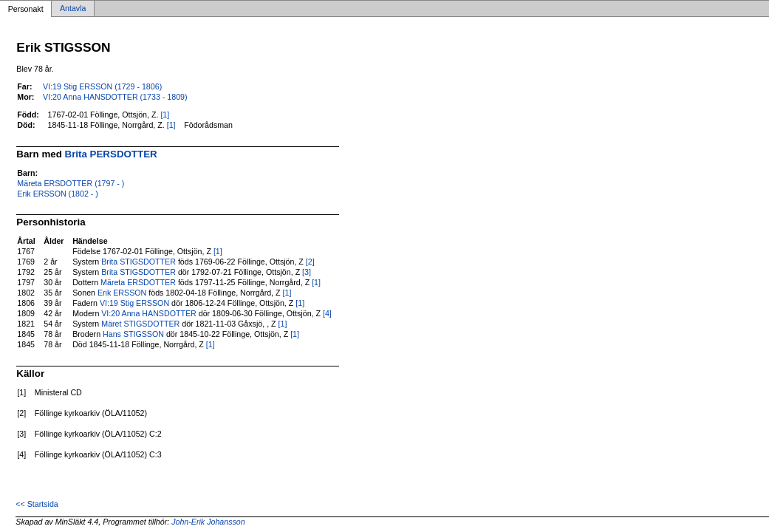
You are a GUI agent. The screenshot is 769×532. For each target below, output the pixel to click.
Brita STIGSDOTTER (139, 262)
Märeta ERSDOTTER (138, 282)
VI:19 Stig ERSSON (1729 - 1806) (102, 86)
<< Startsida (37, 504)
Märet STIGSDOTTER (140, 324)
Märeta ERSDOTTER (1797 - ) (71, 183)
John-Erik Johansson (208, 522)
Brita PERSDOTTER (111, 154)
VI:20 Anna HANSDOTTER (149, 313)
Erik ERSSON (122, 293)
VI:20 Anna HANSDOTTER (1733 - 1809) (115, 97)
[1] (165, 115)
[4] (327, 313)
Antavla (73, 9)
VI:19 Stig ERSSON (134, 303)
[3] (307, 272)
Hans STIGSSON (133, 334)
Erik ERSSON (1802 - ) (58, 194)
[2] (310, 262)
